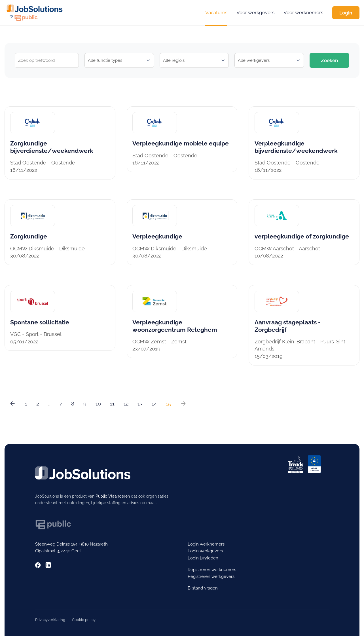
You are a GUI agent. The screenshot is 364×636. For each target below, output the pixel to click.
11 (112, 404)
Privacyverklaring (50, 620)
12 (126, 404)
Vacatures (216, 12)
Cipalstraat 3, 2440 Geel (58, 551)
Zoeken (329, 60)
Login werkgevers (205, 551)
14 (154, 404)
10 (98, 404)
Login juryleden (203, 558)
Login (346, 13)
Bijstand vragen (203, 588)
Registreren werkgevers (211, 576)
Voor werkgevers (255, 12)
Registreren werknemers (212, 570)
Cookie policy (84, 620)
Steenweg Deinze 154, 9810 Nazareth (71, 544)
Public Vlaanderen (113, 496)
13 (140, 404)
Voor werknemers (303, 12)
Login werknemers (206, 544)
